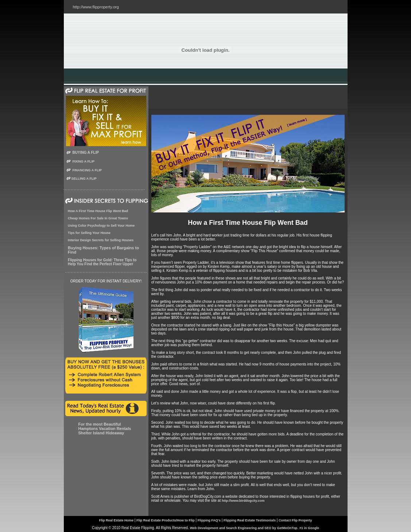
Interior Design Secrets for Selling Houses (101, 240)
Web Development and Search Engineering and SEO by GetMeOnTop (244, 522)
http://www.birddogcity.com (243, 501)
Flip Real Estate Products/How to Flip (166, 515)
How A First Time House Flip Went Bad (98, 211)
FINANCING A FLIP (87, 170)
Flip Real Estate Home (116, 515)
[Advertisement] (248, 97)
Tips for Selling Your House (89, 233)
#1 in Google (309, 522)
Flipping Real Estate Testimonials (250, 515)
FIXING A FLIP (84, 161)
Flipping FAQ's (209, 515)
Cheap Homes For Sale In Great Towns (98, 218)
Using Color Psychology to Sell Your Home (101, 226)
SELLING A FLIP (84, 179)
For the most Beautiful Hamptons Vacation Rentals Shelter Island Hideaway (105, 429)
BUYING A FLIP (86, 152)
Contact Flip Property (295, 515)
